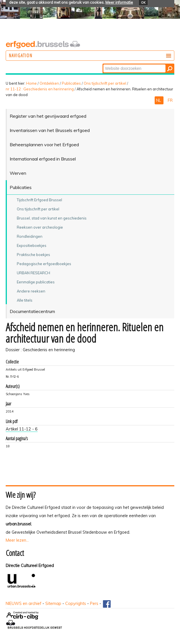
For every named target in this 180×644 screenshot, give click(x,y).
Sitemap (53, 604)
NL (159, 100)
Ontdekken (49, 83)
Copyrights (76, 604)
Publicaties (71, 83)
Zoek (103, 64)
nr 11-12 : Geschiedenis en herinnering (40, 89)
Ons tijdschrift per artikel (105, 83)
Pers (94, 604)
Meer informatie (119, 2)
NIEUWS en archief (23, 604)
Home (31, 83)
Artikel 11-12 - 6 (22, 429)
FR (170, 100)
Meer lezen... (17, 540)
